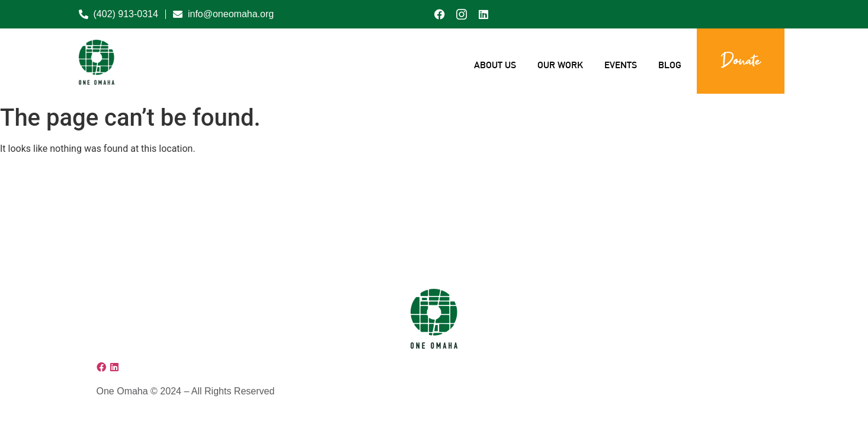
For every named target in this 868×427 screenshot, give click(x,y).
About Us (495, 65)
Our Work (560, 65)
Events (621, 65)
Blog (670, 65)
